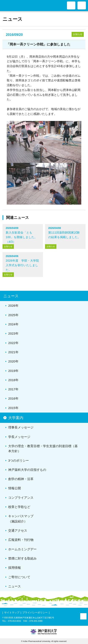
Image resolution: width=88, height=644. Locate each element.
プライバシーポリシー (35, 613)
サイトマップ (12, 613)
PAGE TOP (83, 616)
